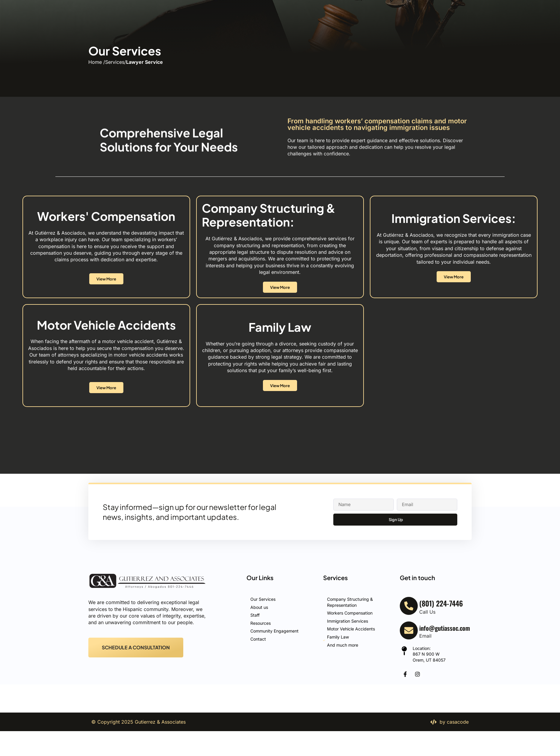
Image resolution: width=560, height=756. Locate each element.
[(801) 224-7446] (495, 22)
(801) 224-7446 (523, 22)
